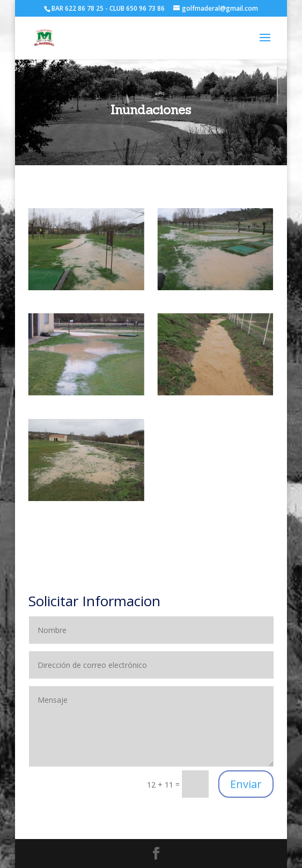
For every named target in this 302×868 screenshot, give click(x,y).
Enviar (246, 784)
